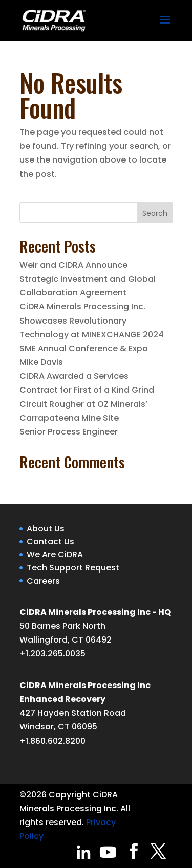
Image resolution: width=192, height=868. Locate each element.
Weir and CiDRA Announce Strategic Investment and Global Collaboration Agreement (88, 279)
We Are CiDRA (55, 554)
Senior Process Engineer (69, 432)
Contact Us (50, 542)
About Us (46, 528)
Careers (43, 581)
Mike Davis (41, 362)
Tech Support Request (73, 568)
